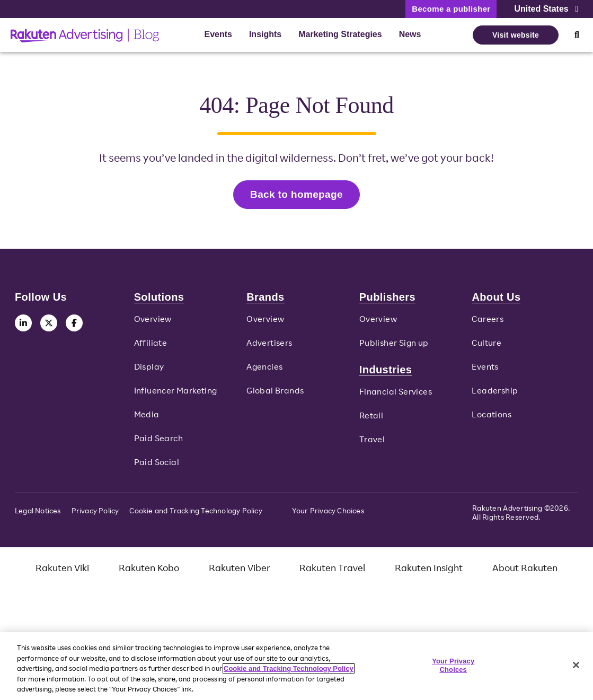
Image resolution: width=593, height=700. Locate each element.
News (410, 34)
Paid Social (157, 466)
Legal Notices (38, 515)
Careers (488, 323)
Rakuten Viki (62, 572)
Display (149, 371)
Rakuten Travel (332, 572)
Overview (153, 323)
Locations (492, 419)
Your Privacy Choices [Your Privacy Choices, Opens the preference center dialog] (453, 665)
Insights (265, 34)
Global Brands (275, 395)
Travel (372, 443)
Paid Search (158, 442)
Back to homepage (296, 196)
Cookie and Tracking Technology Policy (196, 515)
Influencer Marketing (176, 395)
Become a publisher (451, 9)
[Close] (576, 665)
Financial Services (396, 396)
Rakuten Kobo (149, 572)
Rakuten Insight (429, 572)
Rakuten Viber (240, 572)
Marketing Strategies (340, 34)
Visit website (516, 35)
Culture (486, 347)
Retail (371, 420)
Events (218, 34)
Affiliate (151, 347)
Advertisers (269, 347)
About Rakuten (525, 572)
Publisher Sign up (394, 347)
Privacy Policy (95, 515)
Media (147, 419)
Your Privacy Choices (328, 515)
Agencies (264, 371)
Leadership (495, 395)
